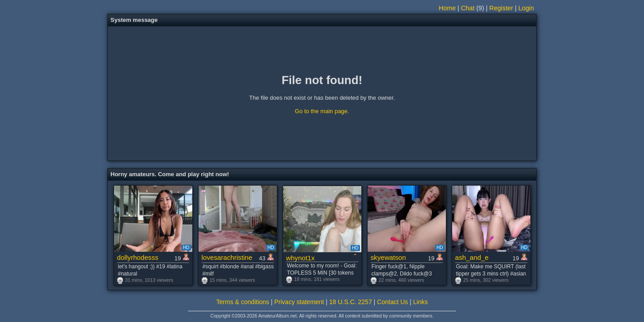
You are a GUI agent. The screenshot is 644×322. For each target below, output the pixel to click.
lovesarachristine (227, 257)
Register (501, 8)
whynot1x (301, 258)
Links (421, 302)
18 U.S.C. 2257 (351, 302)
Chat (468, 8)
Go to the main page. (322, 111)
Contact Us (392, 302)
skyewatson (388, 257)
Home (447, 8)
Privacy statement (299, 302)
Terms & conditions (243, 302)
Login (526, 8)
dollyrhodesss (138, 257)
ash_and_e (472, 257)
